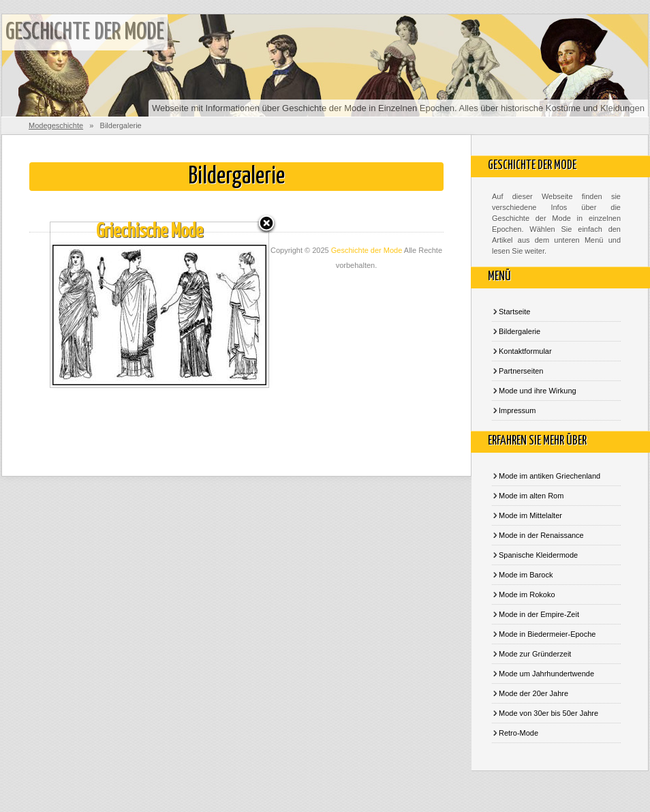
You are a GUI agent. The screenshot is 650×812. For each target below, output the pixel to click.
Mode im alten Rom (531, 496)
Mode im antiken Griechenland (550, 476)
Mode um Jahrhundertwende (546, 674)
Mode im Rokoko (527, 595)
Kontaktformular (525, 351)
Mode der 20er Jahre (533, 693)
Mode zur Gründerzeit (535, 654)
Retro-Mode (519, 733)
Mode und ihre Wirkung (538, 391)
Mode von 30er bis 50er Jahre (548, 713)
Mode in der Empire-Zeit (539, 614)
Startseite (514, 312)
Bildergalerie (520, 331)
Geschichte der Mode (85, 32)
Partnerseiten (521, 371)
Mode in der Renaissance (541, 535)
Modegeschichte (56, 125)
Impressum (517, 410)
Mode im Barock (526, 575)
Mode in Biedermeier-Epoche (547, 634)
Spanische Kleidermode (538, 555)
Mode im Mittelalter (530, 515)
